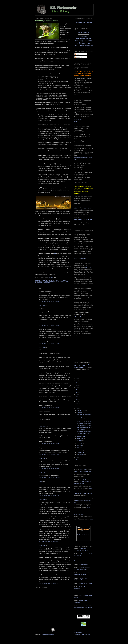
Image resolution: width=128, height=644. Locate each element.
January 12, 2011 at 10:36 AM (49, 496)
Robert (40, 482)
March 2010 (80, 450)
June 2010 (80, 443)
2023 (77, 378)
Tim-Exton (82, 492)
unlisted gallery (63, 282)
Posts (77, 54)
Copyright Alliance (83, 564)
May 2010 (80, 445)
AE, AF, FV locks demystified (84, 421)
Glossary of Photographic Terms (84, 42)
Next (79, 539)
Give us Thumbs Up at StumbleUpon (84, 45)
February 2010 (81, 452)
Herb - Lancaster (84, 511)
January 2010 (81, 455)
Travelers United (86, 323)
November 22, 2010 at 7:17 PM (49, 343)
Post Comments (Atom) (48, 635)
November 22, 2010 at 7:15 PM (49, 325)
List (89, 539)
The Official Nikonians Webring (83, 535)
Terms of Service (78, 631)
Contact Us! (84, 37)
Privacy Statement (78, 632)
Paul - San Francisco (85, 480)
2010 (77, 408)
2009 (77, 458)
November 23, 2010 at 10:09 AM (49, 469)
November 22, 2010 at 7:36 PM (49, 408)
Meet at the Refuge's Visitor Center (83, 96)
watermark (46, 283)
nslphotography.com (79, 316)
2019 (77, 388)
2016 (77, 394)
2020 (77, 385)
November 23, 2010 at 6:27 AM (49, 454)
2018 (77, 390)
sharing (42, 282)
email (48, 279)
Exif (51, 279)
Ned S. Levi (42, 306)
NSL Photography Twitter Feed (82, 209)
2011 (77, 406)
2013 (77, 401)
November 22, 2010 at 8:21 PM (49, 422)
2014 (77, 399)
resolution (51, 280)
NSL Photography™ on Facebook (84, 40)
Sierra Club (82, 592)
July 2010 (80, 441)
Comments (78, 57)
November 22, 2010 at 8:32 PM (49, 444)
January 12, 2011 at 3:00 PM (48, 584)
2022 (77, 381)
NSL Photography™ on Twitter (84, 38)
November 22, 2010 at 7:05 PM (49, 302)
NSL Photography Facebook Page (83, 219)
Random (84, 539)
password (44, 280)
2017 (77, 392)
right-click (59, 280)
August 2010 (80, 438)
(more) (90, 488)
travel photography (51, 282)
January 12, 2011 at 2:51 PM (48, 541)
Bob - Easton (83, 499)
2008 (77, 460)
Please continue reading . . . (81, 259)
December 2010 (81, 410)
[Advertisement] (83, 348)
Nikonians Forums (78, 330)
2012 (77, 404)
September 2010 (81, 436)
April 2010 (80, 448)
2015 (77, 397)
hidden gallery (57, 279)
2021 (77, 383)
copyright (42, 279)
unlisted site (39, 283)
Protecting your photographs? (46, 21)
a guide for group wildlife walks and (83, 494)
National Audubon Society (85, 583)
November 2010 (81, 413)
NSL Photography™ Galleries (84, 22)
